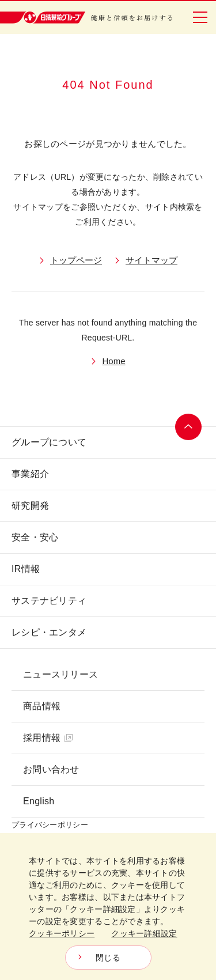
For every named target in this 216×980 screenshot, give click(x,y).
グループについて (49, 442)
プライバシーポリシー (50, 825)
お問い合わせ (51, 769)
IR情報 (26, 569)
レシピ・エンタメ (49, 632)
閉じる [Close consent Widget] (108, 958)
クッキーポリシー (62, 933)
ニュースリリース (60, 674)
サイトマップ (151, 260)
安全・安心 (35, 537)
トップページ (76, 260)
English (39, 801)
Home (113, 361)
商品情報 (42, 706)
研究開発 (30, 506)
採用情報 (48, 738)
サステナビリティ (49, 601)
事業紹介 (30, 474)
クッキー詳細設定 (144, 933)
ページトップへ (188, 427)
